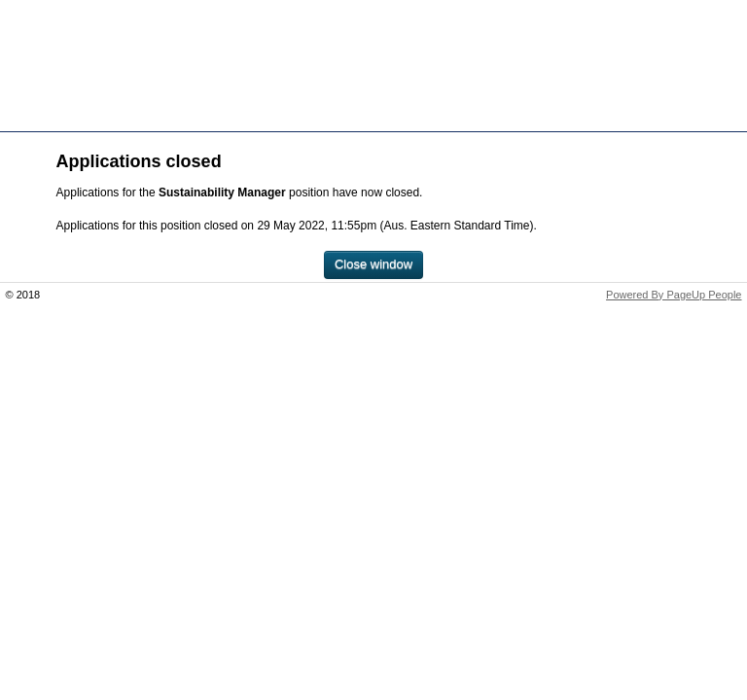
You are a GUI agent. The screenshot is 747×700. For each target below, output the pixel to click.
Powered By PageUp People (674, 295)
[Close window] (373, 265)
